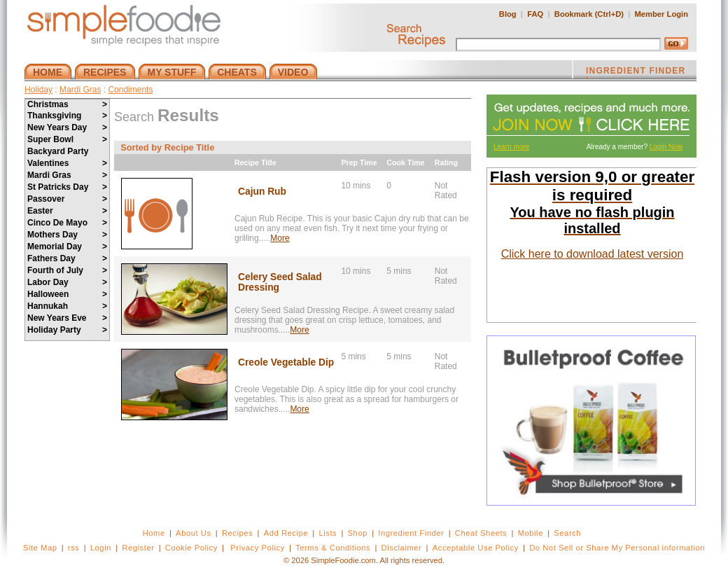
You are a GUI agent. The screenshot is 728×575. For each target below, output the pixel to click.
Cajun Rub (262, 192)
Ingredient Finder (411, 533)
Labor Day (67, 282)
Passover (67, 199)
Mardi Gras (80, 90)
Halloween (67, 294)
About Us (194, 533)
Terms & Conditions (333, 548)
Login (101, 548)
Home (154, 533)
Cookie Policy (191, 548)
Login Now (666, 147)
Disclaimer (402, 548)
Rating (446, 162)
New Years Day (67, 127)
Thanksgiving (67, 116)
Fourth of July (67, 270)
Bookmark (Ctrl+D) (589, 14)
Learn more (511, 147)
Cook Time (405, 162)
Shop (358, 533)
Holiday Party (67, 330)
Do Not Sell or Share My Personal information (617, 548)
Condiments (130, 90)
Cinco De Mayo (67, 223)
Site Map (40, 548)
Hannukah (67, 306)
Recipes (237, 533)
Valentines (67, 163)
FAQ (535, 14)
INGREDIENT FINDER (636, 72)
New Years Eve (67, 318)
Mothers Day (67, 235)
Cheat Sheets (481, 533)
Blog (508, 14)
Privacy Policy (257, 548)
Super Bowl (67, 139)
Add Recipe (286, 533)
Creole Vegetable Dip (286, 362)
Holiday (38, 90)
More (280, 238)
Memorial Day (67, 247)
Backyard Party (58, 151)
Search (567, 533)
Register (138, 548)
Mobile (531, 533)
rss (74, 548)
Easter (67, 211)
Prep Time (359, 162)
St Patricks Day (67, 187)
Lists (328, 533)
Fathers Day (67, 258)
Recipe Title (255, 162)
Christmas (67, 104)
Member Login (661, 14)
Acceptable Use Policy (476, 548)
